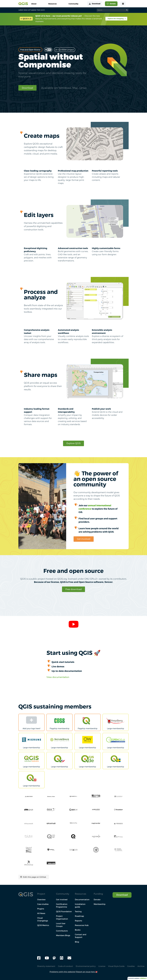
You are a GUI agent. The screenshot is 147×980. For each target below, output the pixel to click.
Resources (81, 894)
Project (41, 894)
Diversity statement (46, 966)
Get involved (84, 539)
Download (27, 88)
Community (63, 894)
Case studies (43, 904)
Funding (98, 894)
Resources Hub (82, 925)
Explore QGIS (74, 443)
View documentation (58, 677)
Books (78, 930)
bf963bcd (143, 978)
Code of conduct (66, 966)
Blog (77, 942)
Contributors (62, 931)
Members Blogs (63, 935)
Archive (141, 966)
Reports (78, 921)
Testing (78, 911)
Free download (74, 589)
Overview (41, 900)
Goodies (131, 966)
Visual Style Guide (116, 966)
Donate (97, 900)
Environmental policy (86, 966)
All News (41, 913)
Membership (100, 904)
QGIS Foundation (64, 911)
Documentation (82, 900)
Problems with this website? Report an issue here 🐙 (74, 972)
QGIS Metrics (43, 925)
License (102, 966)
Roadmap (79, 916)
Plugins (41, 909)
